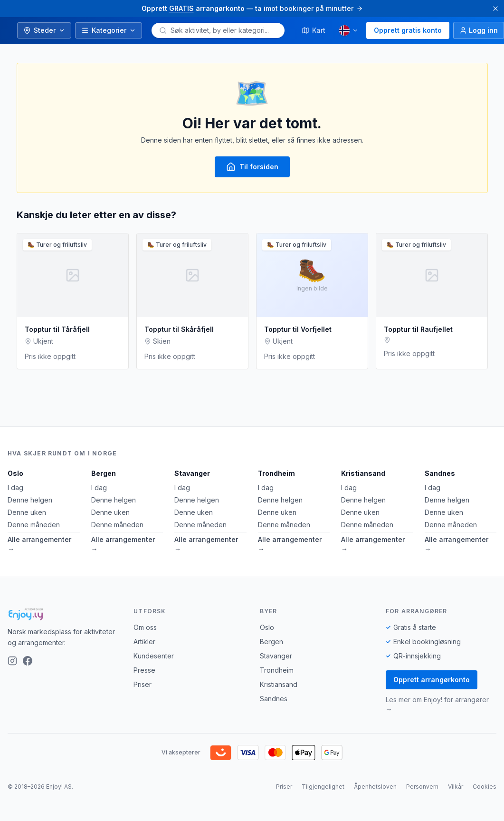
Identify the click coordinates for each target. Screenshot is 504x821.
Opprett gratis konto (408, 30)
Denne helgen (30, 500)
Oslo (15, 473)
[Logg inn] (479, 30)
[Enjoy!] (63, 614)
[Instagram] (12, 661)
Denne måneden (34, 525)
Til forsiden (252, 167)
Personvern (422, 787)
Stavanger (192, 473)
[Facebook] (28, 661)
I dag (15, 488)
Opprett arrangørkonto (432, 680)
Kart (314, 30)
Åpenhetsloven (375, 787)
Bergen (104, 473)
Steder (44, 30)
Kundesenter (154, 656)
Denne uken (27, 512)
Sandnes (440, 473)
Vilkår (456, 787)
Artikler (144, 642)
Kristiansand (363, 473)
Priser (143, 684)
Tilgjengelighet (323, 787)
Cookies (485, 787)
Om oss (145, 627)
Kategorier (109, 30)
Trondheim (276, 473)
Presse (144, 670)
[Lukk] (495, 9)
